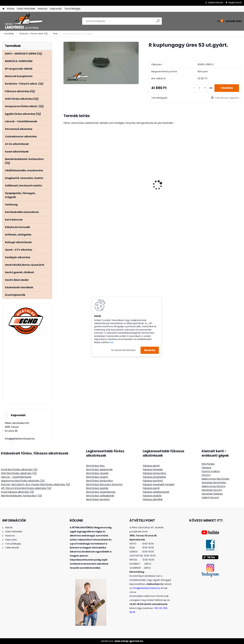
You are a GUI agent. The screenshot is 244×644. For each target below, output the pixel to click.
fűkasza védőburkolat (156, 492)
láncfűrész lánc (95, 466)
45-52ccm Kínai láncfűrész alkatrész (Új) (26, 488)
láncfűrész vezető (97, 477)
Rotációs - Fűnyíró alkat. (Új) (34, 34)
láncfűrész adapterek (99, 469)
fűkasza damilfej (153, 499)
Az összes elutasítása (123, 350)
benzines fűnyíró (212, 490)
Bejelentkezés (216, 2)
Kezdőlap (9, 34)
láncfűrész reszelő (97, 473)
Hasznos (43, 9)
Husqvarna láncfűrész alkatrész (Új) (23, 481)
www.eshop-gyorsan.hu (129, 641)
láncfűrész (208, 464)
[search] (158, 22)
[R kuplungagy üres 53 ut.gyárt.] (101, 63)
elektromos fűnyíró (213, 486)
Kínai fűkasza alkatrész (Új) (18, 492)
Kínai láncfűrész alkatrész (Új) (19, 469)
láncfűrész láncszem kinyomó (104, 484)
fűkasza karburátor (155, 473)
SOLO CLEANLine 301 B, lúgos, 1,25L (128, 186)
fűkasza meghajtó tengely (159, 484)
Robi (55, 34)
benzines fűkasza (212, 494)
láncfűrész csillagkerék (100, 496)
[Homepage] (3, 9)
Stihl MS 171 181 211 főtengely (217, 173)
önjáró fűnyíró (210, 498)
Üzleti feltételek (26, 9)
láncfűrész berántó (98, 499)
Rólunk (11, 9)
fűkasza (206, 468)
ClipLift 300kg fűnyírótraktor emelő (173, 183)
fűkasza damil (151, 466)
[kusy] (199, 88)
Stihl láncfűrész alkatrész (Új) (19, 473)
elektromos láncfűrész (216, 479)
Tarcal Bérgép (72, 9)
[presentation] (65, 180)
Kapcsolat (56, 9)
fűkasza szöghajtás (154, 477)
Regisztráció (235, 2)
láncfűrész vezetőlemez (101, 492)
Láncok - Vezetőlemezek (16, 477)
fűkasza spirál (151, 488)
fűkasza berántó (153, 481)
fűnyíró (206, 475)
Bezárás (150, 350)
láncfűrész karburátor (100, 481)
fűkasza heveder (153, 469)
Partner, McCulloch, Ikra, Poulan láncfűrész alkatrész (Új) (36, 484)
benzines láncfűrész (214, 483)
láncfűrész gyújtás (97, 488)
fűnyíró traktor (211, 471)
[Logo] (24, 21)
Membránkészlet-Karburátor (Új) (21, 496)
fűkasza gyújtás (152, 496)
